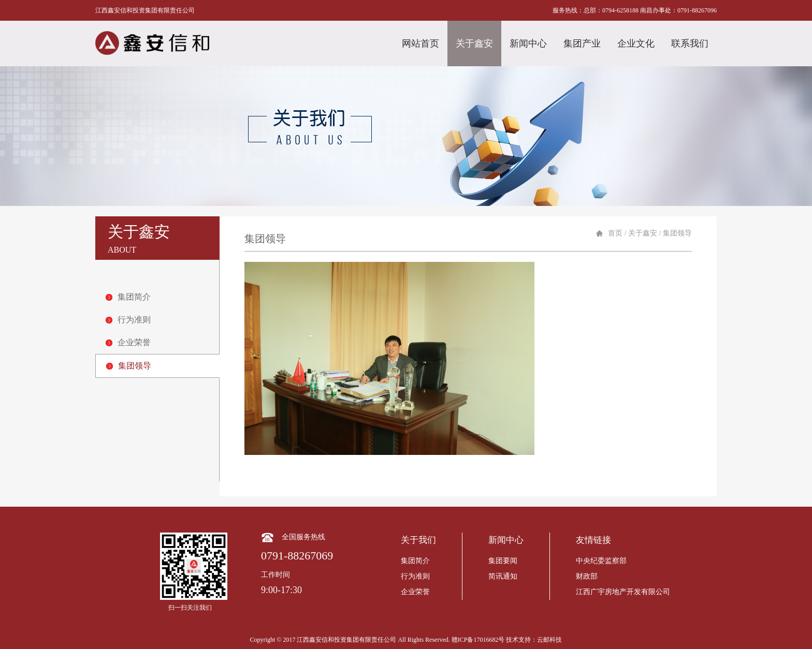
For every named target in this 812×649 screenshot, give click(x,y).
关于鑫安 (474, 43)
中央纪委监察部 (601, 561)
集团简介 (128, 297)
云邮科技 (549, 640)
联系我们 (690, 43)
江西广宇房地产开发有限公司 (623, 592)
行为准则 (128, 320)
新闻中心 (528, 43)
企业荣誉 (128, 342)
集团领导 (129, 366)
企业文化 (636, 43)
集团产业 (582, 43)
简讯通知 (503, 576)
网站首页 (421, 43)
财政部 (587, 576)
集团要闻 (503, 561)
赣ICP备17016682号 (478, 640)
